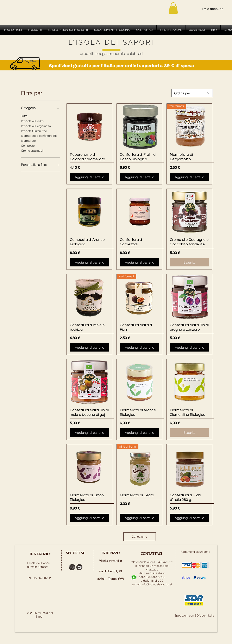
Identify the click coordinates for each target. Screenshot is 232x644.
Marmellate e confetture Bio (39, 135)
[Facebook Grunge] (72, 567)
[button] (173, 8)
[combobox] (192, 93)
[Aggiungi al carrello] (89, 177)
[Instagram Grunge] (79, 567)
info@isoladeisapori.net (157, 584)
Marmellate (28, 140)
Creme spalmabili (33, 150)
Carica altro (139, 537)
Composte (28, 145)
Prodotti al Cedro (32, 121)
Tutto (24, 116)
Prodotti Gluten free (34, 131)
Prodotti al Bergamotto (36, 126)
